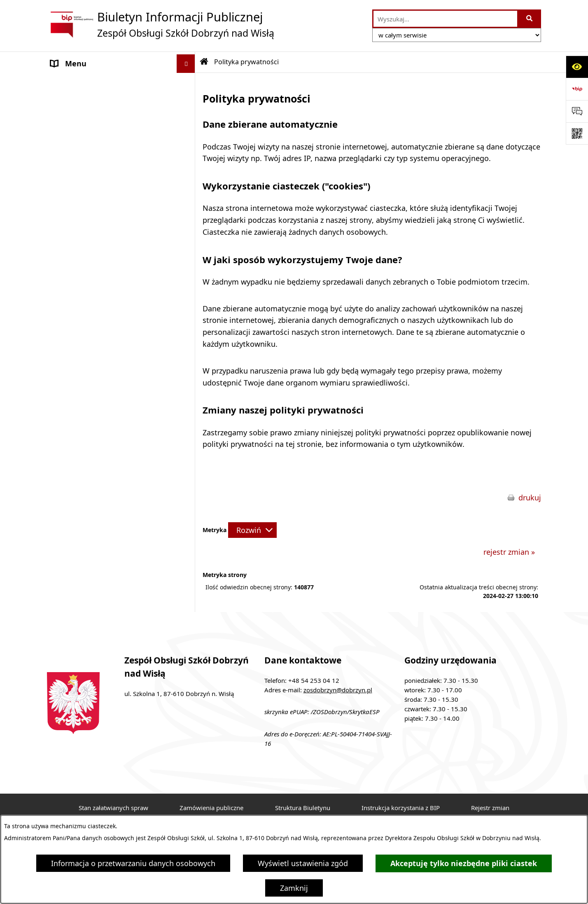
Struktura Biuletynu (303, 808)
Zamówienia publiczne (211, 808)
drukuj (530, 498)
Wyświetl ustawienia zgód (303, 863)
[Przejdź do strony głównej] (161, 24)
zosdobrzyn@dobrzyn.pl (338, 690)
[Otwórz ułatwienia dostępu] (577, 67)
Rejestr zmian (490, 808)
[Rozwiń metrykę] (252, 530)
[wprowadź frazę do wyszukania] (445, 19)
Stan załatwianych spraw (113, 808)
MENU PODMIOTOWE (88, 82)
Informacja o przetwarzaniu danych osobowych (133, 863)
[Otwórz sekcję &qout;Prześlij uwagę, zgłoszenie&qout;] (577, 111)
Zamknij (294, 888)
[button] (188, 82)
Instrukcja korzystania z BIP (401, 808)
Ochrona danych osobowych (100, 138)
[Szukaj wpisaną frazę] (530, 19)
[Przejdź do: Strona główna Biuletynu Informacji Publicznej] (204, 62)
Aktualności (71, 119)
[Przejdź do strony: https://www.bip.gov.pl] (577, 89)
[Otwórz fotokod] (577, 133)
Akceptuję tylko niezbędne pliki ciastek (464, 863)
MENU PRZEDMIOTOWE (92, 100)
